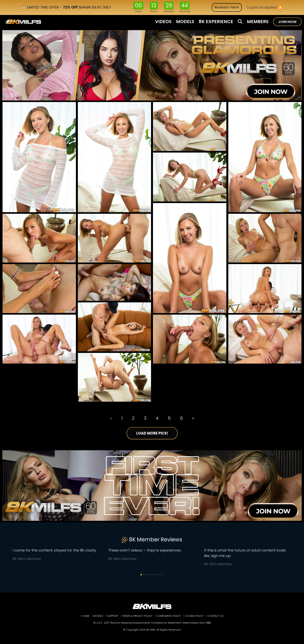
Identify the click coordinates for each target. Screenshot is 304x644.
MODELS (185, 22)
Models (98, 616)
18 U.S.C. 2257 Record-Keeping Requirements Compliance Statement (137, 623)
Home (86, 616)
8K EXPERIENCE (216, 22)
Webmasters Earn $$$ (197, 623)
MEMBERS (258, 22)
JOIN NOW (287, 22)
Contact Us (216, 616)
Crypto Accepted (264, 7)
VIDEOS (163, 22)
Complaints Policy (169, 616)
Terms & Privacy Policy (137, 616)
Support (113, 616)
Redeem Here (227, 7)
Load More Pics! (152, 433)
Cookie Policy (194, 616)
